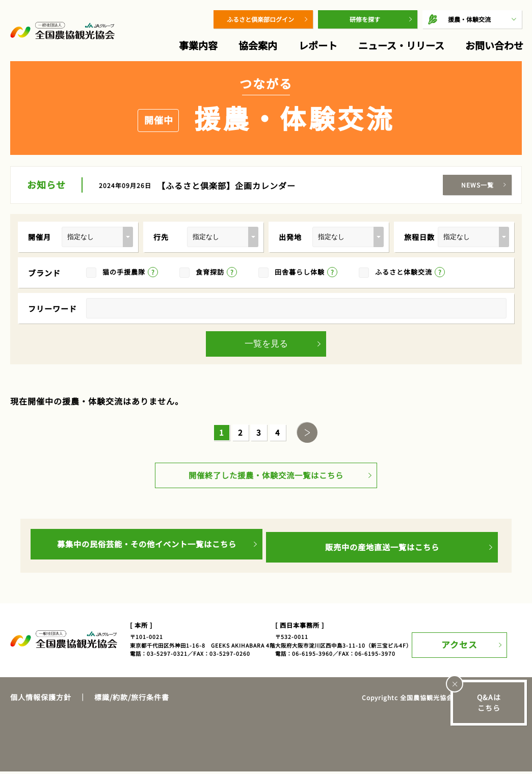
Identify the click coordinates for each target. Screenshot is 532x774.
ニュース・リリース (401, 45)
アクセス (475, 642)
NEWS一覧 (477, 185)
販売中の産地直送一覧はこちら (382, 550)
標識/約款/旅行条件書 (132, 700)
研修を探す (365, 19)
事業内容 (198, 45)
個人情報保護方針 (41, 700)
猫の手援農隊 (124, 272)
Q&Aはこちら (489, 702)
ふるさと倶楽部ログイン (260, 19)
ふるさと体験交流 (404, 272)
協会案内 (258, 45)
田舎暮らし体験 (300, 272)
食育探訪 (210, 272)
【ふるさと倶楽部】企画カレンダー (226, 185)
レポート (318, 45)
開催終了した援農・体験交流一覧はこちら (266, 481)
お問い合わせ (494, 45)
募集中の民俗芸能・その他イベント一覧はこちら (147, 550)
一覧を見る (266, 344)
